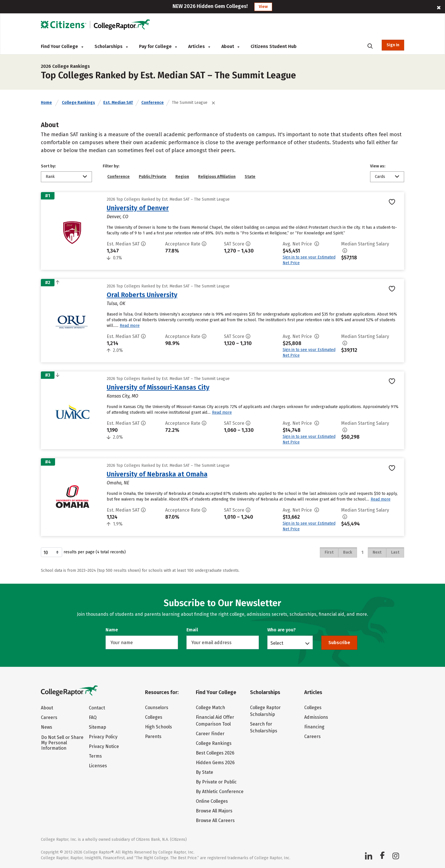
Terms (95, 756)
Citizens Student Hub (274, 46)
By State (204, 772)
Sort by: (48, 166)
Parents (153, 736)
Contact (97, 708)
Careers (49, 717)
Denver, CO (117, 217)
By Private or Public (216, 782)
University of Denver (138, 208)
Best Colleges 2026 (215, 753)
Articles (199, 46)
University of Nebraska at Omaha (157, 474)
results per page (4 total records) (83, 552)
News (47, 727)
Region (182, 177)
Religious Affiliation (217, 177)
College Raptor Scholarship (265, 711)
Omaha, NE (118, 483)
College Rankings (78, 103)
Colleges (154, 717)
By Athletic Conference (220, 792)
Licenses (98, 766)
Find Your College (62, 46)
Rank (50, 177)
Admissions (316, 717)
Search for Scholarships (264, 727)
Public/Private (153, 177)
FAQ (93, 717)
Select (277, 643)
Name (112, 630)
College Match (210, 708)
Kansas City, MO (122, 396)
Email (192, 630)
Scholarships (111, 46)
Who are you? (282, 630)
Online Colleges (212, 801)
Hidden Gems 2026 (215, 763)
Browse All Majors (214, 811)
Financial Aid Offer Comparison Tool (215, 721)
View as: (378, 166)
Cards (380, 177)
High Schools (159, 727)
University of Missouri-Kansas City (158, 387)
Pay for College (158, 46)
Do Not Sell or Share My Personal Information (62, 743)
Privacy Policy (103, 737)
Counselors (157, 708)
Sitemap (97, 727)
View (263, 7)
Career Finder (210, 734)
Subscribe (339, 643)
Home (46, 103)
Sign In (393, 45)
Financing (314, 727)
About (230, 46)
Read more (130, 326)
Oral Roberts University (142, 295)
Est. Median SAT (118, 103)
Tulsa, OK (116, 303)
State (250, 177)
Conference (153, 103)
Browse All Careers (215, 820)
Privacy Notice (104, 746)
